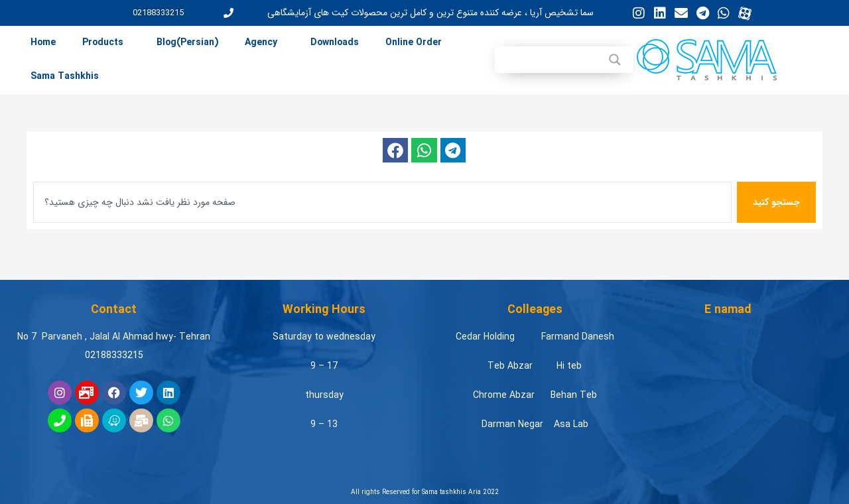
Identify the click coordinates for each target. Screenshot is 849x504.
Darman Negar (512, 424)
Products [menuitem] (103, 42)
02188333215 (158, 13)
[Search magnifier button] (615, 60)
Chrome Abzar (504, 395)
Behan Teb (574, 395)
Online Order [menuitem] (414, 42)
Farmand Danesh (578, 337)
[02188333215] (229, 13)
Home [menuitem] (43, 42)
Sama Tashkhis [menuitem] (65, 76)
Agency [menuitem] (261, 42)
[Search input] (546, 60)
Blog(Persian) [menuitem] (187, 42)
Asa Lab (571, 424)
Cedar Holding (485, 337)
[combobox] (382, 202)
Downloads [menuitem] (335, 42)
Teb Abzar (510, 366)
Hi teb (569, 366)
